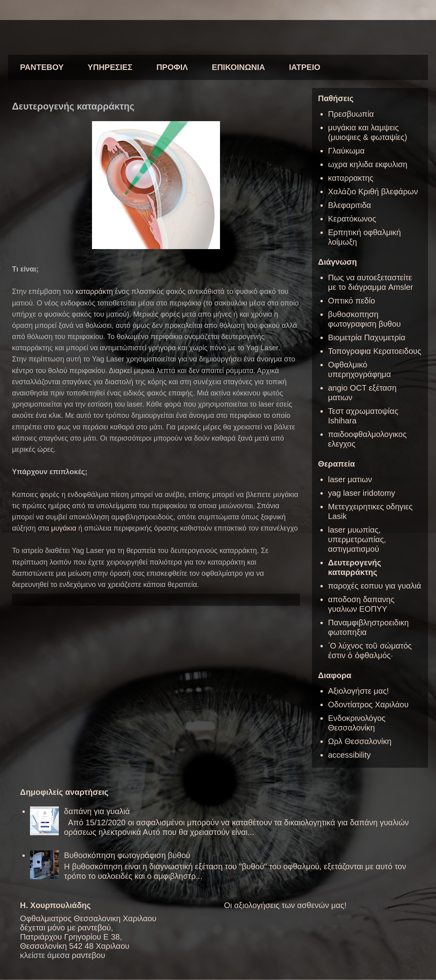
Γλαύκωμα (346, 151)
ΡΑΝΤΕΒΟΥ (42, 67)
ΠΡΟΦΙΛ (172, 67)
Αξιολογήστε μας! (358, 691)
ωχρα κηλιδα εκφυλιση (368, 164)
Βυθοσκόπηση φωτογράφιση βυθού (127, 855)
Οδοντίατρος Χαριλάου (368, 705)
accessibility (349, 755)
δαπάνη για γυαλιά (97, 811)
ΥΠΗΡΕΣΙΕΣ (110, 67)
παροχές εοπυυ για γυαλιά (375, 586)
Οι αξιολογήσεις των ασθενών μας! (285, 905)
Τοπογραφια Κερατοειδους (375, 351)
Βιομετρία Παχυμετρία (367, 337)
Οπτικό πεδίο (352, 301)
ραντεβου (89, 955)
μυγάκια (64, 528)
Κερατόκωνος (352, 219)
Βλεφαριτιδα (350, 205)
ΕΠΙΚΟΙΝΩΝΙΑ (239, 67)
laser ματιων (350, 479)
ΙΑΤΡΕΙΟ (304, 67)
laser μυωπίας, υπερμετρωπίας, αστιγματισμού (357, 539)
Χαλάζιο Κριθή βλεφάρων (373, 192)
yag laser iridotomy (362, 493)
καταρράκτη (94, 291)
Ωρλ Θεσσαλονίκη (360, 741)
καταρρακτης (351, 178)
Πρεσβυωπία (351, 114)
